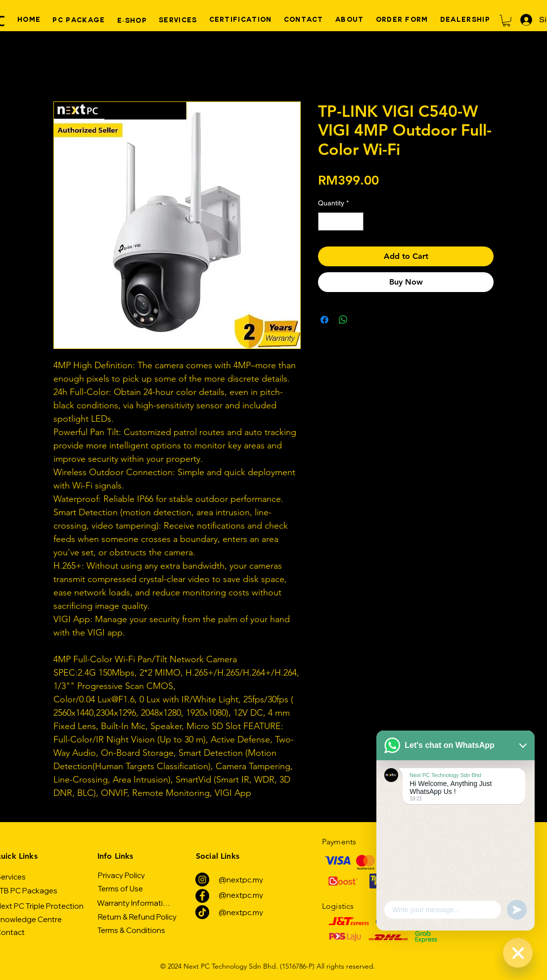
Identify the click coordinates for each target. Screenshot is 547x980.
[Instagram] (202, 880)
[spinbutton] (341, 221)
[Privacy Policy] (121, 875)
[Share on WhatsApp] (343, 320)
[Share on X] (362, 320)
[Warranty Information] (134, 903)
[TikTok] (202, 912)
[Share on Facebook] (324, 320)
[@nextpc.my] (241, 880)
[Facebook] (202, 896)
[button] (506, 21)
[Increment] (356, 221)
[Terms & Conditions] (131, 930)
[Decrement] (326, 221)
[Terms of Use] (120, 888)
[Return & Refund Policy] (137, 917)
